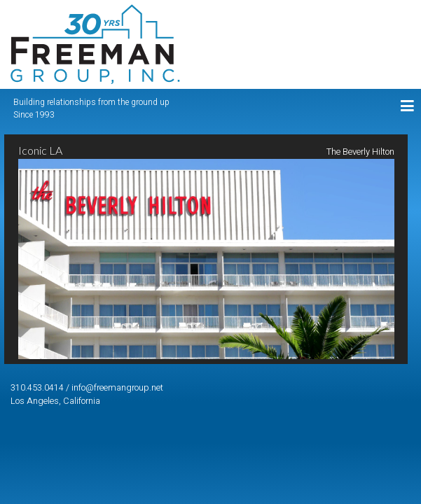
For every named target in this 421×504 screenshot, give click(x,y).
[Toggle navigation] (408, 106)
